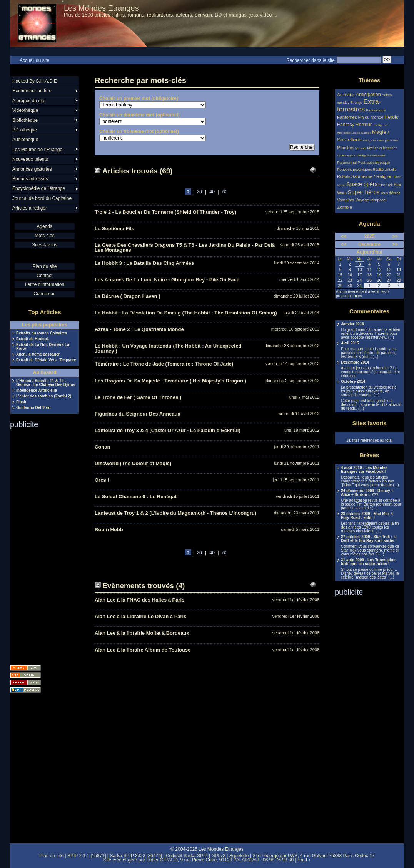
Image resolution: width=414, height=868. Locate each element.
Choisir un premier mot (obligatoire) (139, 98)
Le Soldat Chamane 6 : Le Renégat (136, 496)
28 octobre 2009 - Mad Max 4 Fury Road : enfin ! (367, 516)
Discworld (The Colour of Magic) (133, 463)
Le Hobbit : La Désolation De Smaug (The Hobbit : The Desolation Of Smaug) (186, 313)
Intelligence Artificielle (37, 391)
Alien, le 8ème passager (38, 354)
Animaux (346, 94)
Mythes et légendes (382, 148)
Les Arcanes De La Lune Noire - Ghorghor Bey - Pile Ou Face (167, 280)
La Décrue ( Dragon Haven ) (128, 296)
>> (395, 236)
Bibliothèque (25, 120)
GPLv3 (218, 856)
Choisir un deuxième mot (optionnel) (139, 115)
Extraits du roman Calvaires (42, 333)
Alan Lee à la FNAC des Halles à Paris (139, 600)
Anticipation (368, 95)
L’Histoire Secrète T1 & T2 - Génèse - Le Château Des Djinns (46, 383)
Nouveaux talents (30, 159)
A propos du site (29, 101)
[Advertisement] (41, 544)
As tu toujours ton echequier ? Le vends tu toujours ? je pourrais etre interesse (371, 372)
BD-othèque (25, 130)
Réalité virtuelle (385, 170)
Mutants (361, 148)
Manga (367, 141)
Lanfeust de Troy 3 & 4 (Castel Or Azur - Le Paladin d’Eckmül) (168, 430)
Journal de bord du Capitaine (42, 198)
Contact (44, 276)
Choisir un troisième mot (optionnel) (139, 131)
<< (344, 236)
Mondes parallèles (386, 141)
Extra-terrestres (359, 106)
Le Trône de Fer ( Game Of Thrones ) (138, 397)
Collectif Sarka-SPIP (187, 856)
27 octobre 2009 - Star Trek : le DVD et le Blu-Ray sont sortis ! (369, 539)
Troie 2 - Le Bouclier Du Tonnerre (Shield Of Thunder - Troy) (165, 212)
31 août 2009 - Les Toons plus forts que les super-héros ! (368, 562)
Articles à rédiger (30, 208)
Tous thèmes (390, 193)
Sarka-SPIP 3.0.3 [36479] (136, 856)
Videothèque (25, 110)
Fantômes (347, 117)
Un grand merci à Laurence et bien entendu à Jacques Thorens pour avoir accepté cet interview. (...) (371, 334)
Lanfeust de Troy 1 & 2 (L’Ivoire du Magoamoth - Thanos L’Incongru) (175, 513)
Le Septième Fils (114, 229)
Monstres (346, 148)
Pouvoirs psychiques (355, 169)
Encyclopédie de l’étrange (39, 188)
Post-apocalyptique (374, 162)
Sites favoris (44, 245)
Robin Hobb (109, 530)
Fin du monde (371, 117)
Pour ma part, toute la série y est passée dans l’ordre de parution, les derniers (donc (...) (369, 353)
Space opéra (362, 184)
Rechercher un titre (32, 91)
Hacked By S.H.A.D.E (35, 81)
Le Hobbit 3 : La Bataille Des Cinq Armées (144, 263)
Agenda (44, 226)
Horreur (363, 125)
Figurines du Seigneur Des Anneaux (138, 414)
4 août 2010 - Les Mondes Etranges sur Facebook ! (364, 470)
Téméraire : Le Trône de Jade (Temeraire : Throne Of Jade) (164, 364)
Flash (21, 402)
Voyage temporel (371, 200)
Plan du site (45, 266)
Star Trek (386, 185)
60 (225, 192)
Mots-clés (44, 236)
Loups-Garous (361, 133)
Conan (102, 447)
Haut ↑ (304, 860)
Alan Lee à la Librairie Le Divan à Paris (140, 616)
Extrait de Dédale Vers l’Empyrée (46, 360)
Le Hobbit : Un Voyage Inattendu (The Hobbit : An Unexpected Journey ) (168, 348)
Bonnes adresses (30, 179)
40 (212, 192)
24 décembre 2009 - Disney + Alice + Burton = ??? (367, 493)
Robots (344, 176)
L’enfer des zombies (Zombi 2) (44, 396)
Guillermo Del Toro (33, 408)
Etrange (357, 103)
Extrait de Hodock (33, 339)
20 (199, 192)
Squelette (239, 856)
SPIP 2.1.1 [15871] (87, 856)
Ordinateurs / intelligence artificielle (361, 155)
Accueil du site (34, 60)
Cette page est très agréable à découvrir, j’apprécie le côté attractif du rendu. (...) (371, 405)
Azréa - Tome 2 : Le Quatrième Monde (139, 329)
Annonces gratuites (32, 169)
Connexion (44, 294)
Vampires (346, 200)
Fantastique (376, 110)
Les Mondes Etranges (101, 8)
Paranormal (347, 162)
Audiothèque (25, 140)
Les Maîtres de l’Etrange (37, 150)
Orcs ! (102, 480)
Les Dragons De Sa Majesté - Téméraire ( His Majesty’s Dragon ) (170, 381)
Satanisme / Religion (372, 176)
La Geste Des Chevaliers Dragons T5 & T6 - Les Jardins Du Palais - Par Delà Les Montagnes (185, 248)
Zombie (345, 207)
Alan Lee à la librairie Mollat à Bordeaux (142, 633)
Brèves (369, 455)
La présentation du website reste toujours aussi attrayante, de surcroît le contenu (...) (369, 391)
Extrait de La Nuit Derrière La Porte (43, 347)
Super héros (363, 192)
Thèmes (370, 80)
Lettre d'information (45, 284)
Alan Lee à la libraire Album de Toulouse (143, 650)
